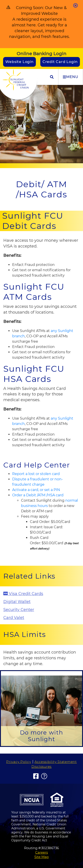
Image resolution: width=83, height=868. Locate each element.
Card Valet (14, 618)
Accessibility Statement (56, 762)
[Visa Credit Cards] (41, 594)
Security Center (19, 610)
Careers (41, 852)
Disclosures (41, 767)
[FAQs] (44, 776)
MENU (71, 77)
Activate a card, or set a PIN (36, 490)
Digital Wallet (17, 602)
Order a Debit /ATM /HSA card (38, 495)
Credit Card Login (60, 62)
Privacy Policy (19, 762)
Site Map (41, 857)
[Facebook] (36, 776)
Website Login (19, 62)
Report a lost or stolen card (36, 474)
